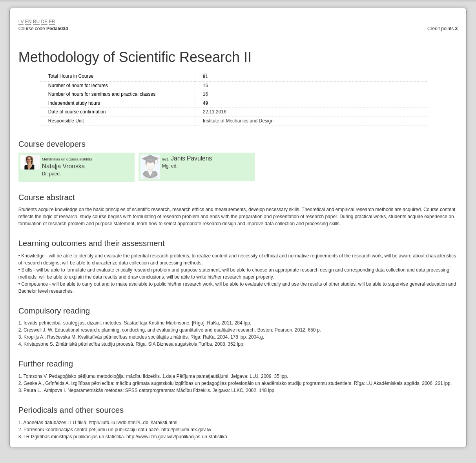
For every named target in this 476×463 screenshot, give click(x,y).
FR (52, 22)
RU (36, 22)
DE (45, 22)
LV (21, 22)
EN (28, 22)
